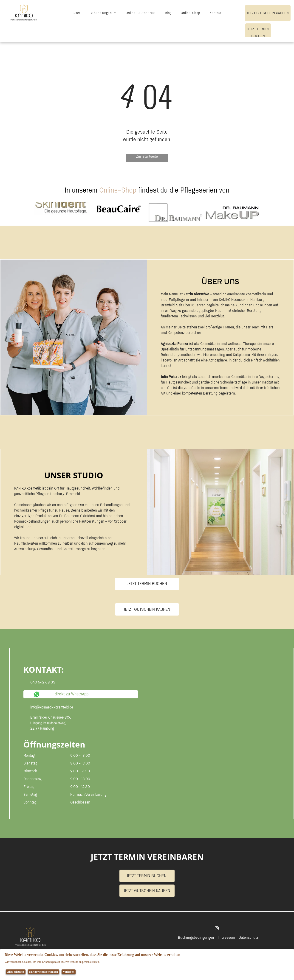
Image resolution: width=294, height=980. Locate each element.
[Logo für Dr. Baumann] (175, 213)
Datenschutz (248, 938)
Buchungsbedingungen (196, 938)
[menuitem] (76, 13)
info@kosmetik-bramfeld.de (52, 707)
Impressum (226, 938)
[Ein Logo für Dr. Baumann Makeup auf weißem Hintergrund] (232, 213)
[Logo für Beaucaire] (119, 213)
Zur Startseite (147, 157)
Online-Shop (118, 190)
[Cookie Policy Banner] (147, 965)
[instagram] (217, 929)
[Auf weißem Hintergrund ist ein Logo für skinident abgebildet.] (62, 213)
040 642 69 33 (43, 682)
